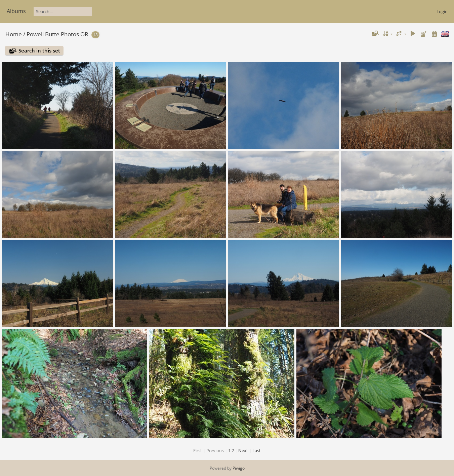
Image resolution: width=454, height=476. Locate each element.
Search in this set (39, 50)
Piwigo (239, 468)
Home (14, 34)
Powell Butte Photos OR (57, 34)
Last (257, 450)
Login (442, 11)
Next (243, 450)
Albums (16, 11)
